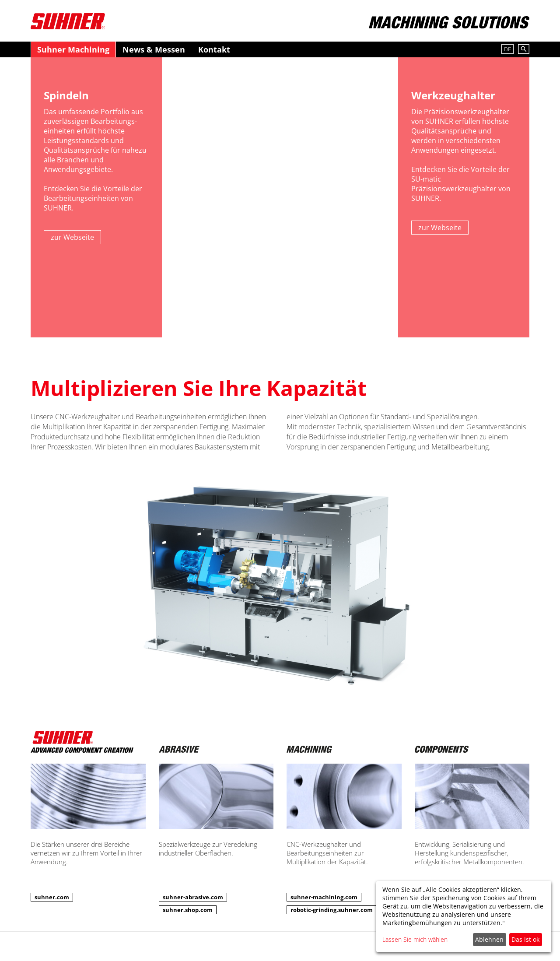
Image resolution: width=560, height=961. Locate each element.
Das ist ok (525, 939)
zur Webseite (72, 237)
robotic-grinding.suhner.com (332, 910)
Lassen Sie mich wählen (415, 939)
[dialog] (464, 917)
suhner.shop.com (188, 910)
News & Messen (154, 49)
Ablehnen (489, 939)
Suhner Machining (73, 49)
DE (507, 49)
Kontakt (214, 49)
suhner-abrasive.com (193, 897)
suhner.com (52, 897)
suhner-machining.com (324, 897)
